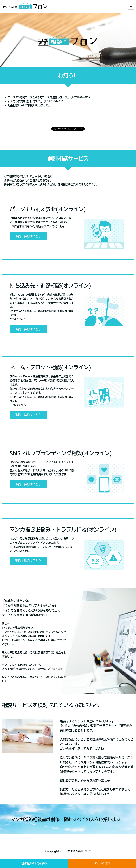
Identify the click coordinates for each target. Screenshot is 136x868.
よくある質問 (102, 863)
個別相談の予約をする (34, 863)
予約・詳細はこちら (28, 236)
